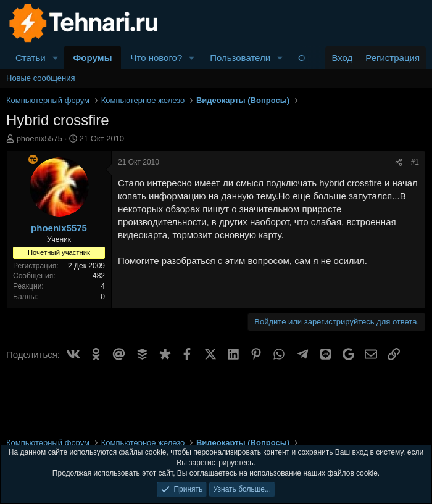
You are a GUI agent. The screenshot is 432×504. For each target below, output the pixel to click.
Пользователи (240, 58)
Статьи (31, 58)
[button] (56, 58)
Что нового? (156, 58)
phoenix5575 (39, 138)
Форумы (93, 58)
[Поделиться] (399, 163)
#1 (415, 162)
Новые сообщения (41, 78)
